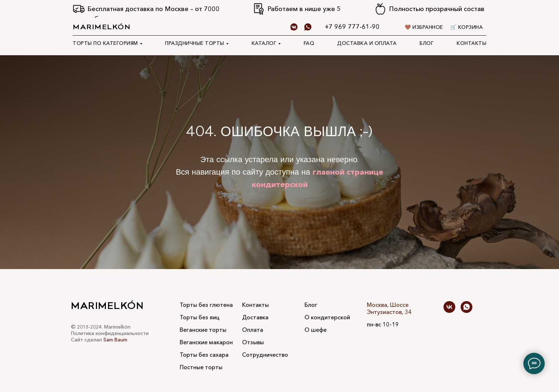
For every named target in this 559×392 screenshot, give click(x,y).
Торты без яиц (200, 317)
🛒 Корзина (467, 27)
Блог (427, 43)
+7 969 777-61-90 (352, 27)
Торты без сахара (204, 355)
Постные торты (201, 367)
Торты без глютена (206, 305)
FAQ (309, 43)
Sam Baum (115, 340)
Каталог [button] (264, 43)
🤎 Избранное (424, 27)
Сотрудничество (265, 355)
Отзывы (253, 342)
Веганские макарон (206, 342)
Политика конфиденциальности (110, 333)
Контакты (471, 43)
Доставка (255, 317)
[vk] (449, 307)
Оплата (253, 330)
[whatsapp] (308, 27)
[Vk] (294, 27)
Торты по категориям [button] (105, 43)
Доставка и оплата (367, 43)
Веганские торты (203, 330)
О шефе (316, 330)
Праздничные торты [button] (195, 43)
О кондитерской (327, 317)
